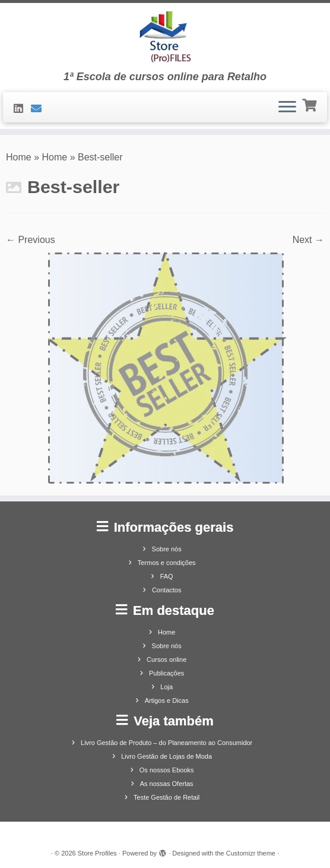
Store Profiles (97, 853)
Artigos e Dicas (167, 700)
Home (19, 157)
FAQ (167, 576)
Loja (166, 687)
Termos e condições (167, 563)
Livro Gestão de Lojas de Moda (166, 756)
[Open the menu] (287, 108)
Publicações (166, 673)
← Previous (31, 240)
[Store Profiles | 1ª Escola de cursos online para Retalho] (165, 37)
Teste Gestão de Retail (166, 797)
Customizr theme (251, 853)
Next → (308, 240)
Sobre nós (167, 549)
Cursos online (166, 659)
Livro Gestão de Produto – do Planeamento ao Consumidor (166, 743)
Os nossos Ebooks (167, 770)
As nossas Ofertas (167, 784)
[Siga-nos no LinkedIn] (22, 109)
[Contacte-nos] (40, 109)
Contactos (167, 590)
